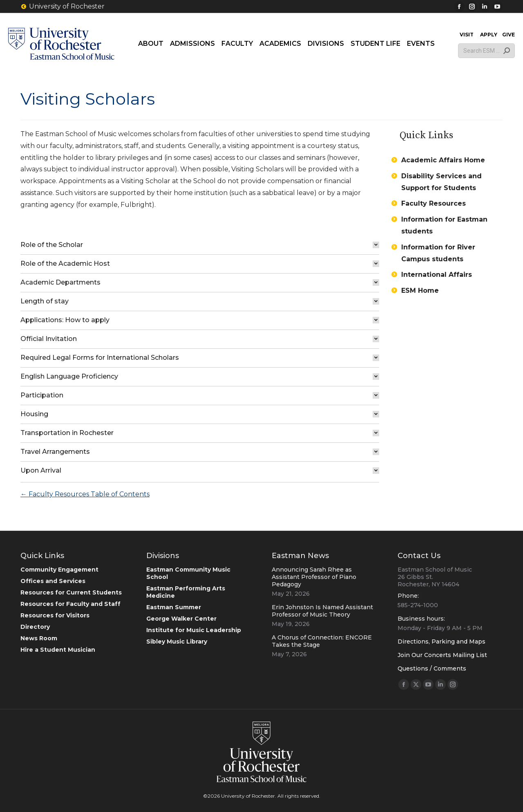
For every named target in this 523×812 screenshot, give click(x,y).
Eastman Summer (174, 607)
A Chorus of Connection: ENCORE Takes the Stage (322, 641)
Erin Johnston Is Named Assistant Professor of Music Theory (322, 611)
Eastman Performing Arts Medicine (186, 592)
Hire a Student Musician (58, 650)
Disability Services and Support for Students (441, 182)
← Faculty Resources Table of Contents (85, 494)
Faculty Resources (434, 203)
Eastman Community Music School (188, 573)
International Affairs (437, 275)
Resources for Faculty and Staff (70, 604)
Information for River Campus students (438, 253)
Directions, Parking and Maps (441, 642)
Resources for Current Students (71, 592)
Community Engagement (59, 570)
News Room (39, 638)
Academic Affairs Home (443, 160)
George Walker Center (181, 619)
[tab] (200, 245)
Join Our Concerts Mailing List (442, 655)
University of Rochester (63, 7)
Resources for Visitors (55, 615)
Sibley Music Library (177, 642)
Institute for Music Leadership (194, 630)
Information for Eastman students (444, 225)
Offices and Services (53, 581)
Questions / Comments (432, 668)
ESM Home (420, 290)
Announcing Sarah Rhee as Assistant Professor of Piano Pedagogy (314, 577)
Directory (35, 627)
